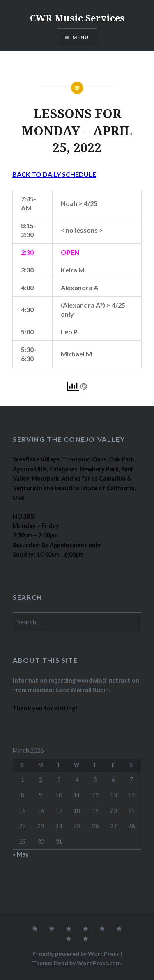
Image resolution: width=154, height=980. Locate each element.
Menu (81, 37)
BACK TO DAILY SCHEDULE (54, 174)
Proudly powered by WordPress (76, 954)
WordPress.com (99, 963)
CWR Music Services (77, 18)
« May (21, 854)
